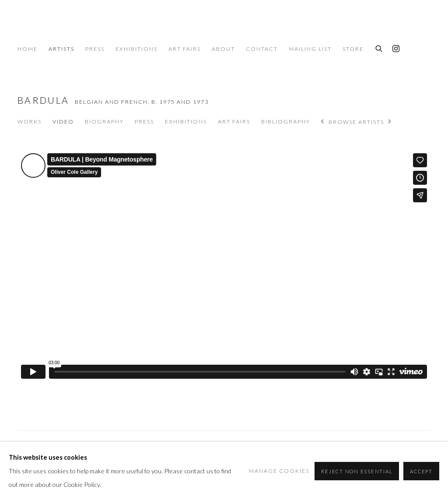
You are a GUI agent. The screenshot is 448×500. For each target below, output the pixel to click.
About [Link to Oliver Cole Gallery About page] (223, 49)
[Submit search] (379, 47)
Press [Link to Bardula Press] (144, 121)
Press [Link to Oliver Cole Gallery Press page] (95, 49)
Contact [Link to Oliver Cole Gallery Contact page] (262, 49)
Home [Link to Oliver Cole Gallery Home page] (28, 49)
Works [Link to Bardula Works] (30, 121)
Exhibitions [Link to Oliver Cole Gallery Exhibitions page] (136, 49)
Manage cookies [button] (279, 471)
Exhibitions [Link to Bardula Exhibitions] (186, 121)
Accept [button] (421, 471)
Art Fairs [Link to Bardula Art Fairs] (234, 121)
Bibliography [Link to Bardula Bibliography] (286, 121)
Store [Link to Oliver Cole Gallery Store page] (353, 49)
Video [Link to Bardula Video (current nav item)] (63, 121)
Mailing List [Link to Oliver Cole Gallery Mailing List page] (310, 49)
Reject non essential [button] (357, 471)
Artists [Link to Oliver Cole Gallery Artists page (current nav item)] (61, 49)
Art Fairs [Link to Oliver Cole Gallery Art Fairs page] (185, 49)
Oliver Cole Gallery (66, 27)
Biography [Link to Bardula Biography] (104, 121)
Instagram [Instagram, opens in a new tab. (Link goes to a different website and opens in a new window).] (396, 49)
